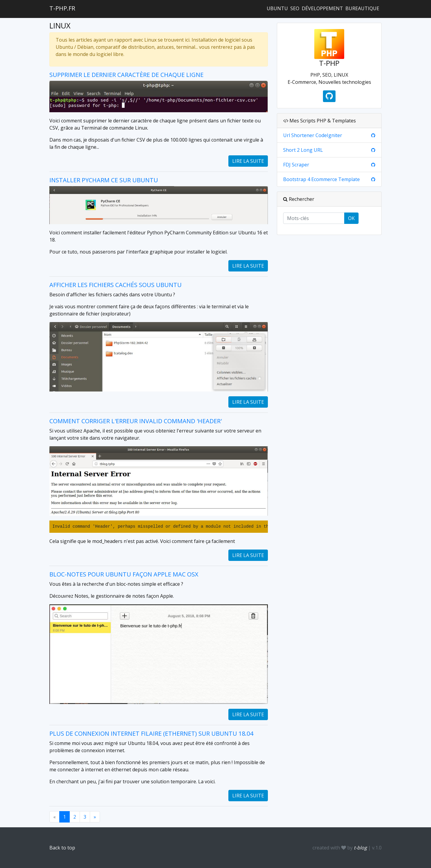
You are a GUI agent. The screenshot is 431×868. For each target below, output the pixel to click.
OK (351, 218)
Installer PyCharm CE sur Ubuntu (104, 180)
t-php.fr (62, 8)
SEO (295, 8)
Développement (322, 8)
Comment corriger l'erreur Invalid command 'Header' (136, 421)
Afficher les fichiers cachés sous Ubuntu (116, 285)
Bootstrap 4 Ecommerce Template (321, 179)
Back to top (62, 848)
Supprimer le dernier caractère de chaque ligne (126, 75)
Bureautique (362, 8)
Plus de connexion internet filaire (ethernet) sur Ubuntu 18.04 (151, 733)
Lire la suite (248, 161)
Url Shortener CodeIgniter (313, 135)
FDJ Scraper (296, 165)
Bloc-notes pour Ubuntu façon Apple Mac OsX (124, 574)
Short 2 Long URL (303, 150)
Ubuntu (277, 8)
